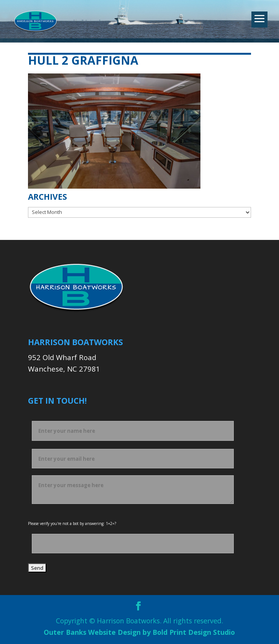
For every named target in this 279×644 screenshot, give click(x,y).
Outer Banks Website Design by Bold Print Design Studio (139, 632)
